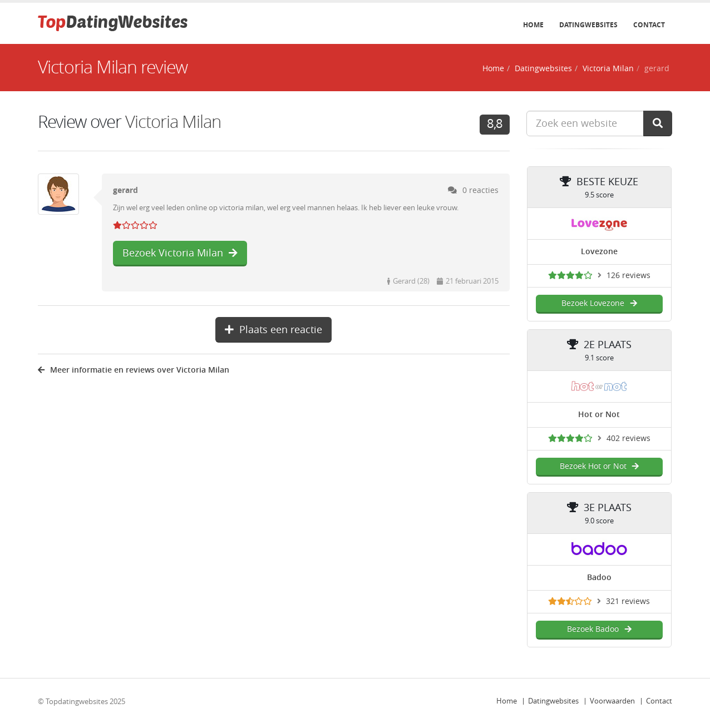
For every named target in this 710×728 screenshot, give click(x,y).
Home (533, 25)
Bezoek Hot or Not (599, 466)
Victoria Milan (608, 69)
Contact (649, 25)
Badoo (599, 578)
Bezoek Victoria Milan (180, 253)
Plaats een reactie (273, 330)
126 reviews (628, 276)
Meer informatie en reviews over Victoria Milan (134, 370)
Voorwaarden (612, 701)
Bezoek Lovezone (599, 303)
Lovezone (599, 252)
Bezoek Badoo (599, 629)
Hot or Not (599, 415)
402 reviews (628, 439)
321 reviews (628, 601)
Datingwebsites (588, 25)
